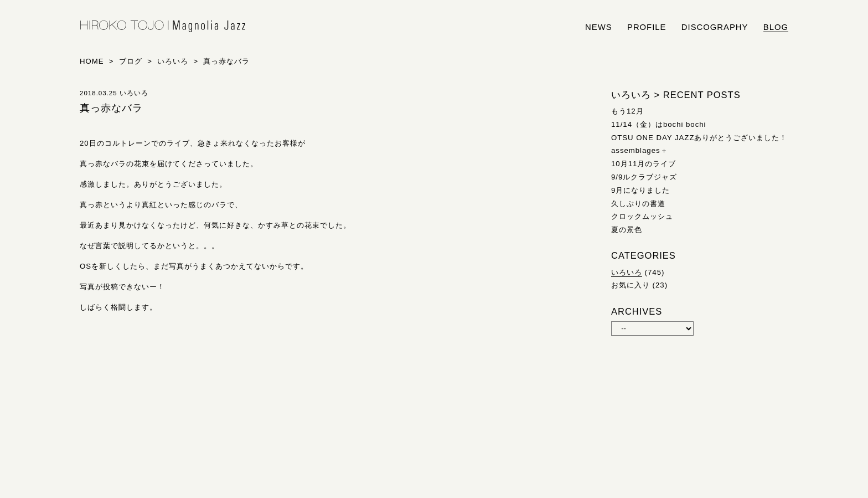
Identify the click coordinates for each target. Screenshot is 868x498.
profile (647, 27)
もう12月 (627, 111)
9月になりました (640, 190)
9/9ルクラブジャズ (644, 177)
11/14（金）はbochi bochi (659, 124)
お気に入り (631, 285)
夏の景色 (627, 230)
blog (776, 27)
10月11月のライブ (644, 164)
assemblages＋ (640, 150)
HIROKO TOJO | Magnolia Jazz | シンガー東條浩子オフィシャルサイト (163, 27)
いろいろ (627, 272)
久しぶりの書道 (638, 204)
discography (715, 27)
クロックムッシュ (642, 216)
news (599, 27)
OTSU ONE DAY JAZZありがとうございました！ (699, 138)
